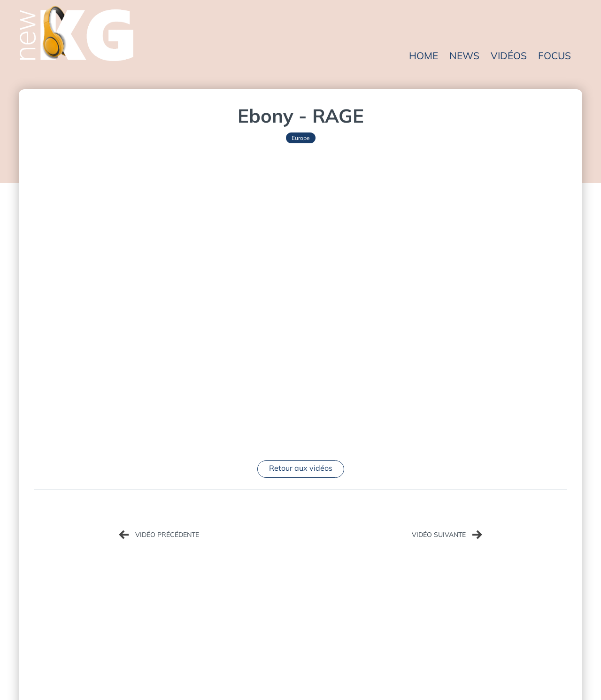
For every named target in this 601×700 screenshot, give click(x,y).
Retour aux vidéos (301, 468)
